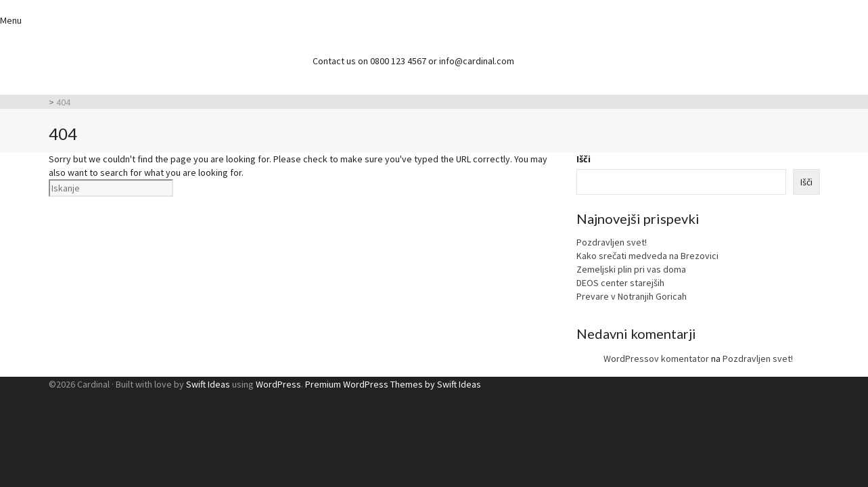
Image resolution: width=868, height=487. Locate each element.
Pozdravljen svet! (612, 242)
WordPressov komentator (656, 358)
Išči (584, 159)
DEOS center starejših (620, 283)
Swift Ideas (208, 384)
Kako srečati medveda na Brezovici (647, 256)
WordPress (278, 384)
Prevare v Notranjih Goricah (632, 296)
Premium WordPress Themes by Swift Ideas (393, 384)
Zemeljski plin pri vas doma (631, 269)
